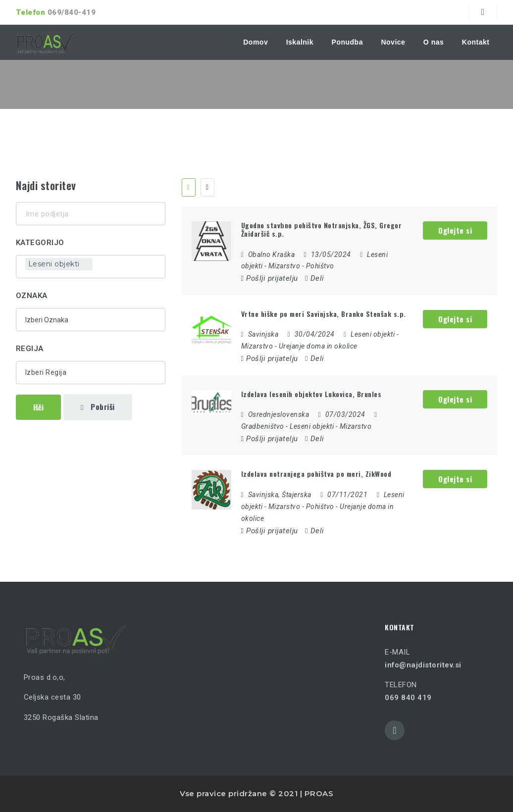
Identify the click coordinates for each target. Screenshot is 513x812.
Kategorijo (40, 243)
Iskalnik (300, 42)
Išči (38, 407)
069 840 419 (408, 698)
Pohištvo (320, 266)
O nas (434, 42)
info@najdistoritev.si (423, 665)
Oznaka (32, 296)
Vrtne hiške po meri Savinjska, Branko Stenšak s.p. (324, 314)
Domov (256, 42)
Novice (393, 42)
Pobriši (98, 406)
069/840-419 (72, 12)
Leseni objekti (373, 334)
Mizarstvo (284, 266)
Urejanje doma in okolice (318, 346)
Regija (30, 349)
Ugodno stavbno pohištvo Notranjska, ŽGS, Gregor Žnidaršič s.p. (322, 229)
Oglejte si (455, 230)
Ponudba (347, 42)
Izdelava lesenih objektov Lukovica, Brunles (311, 394)
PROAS (319, 793)
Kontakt (476, 42)
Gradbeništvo (263, 426)
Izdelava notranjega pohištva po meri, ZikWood (316, 474)
